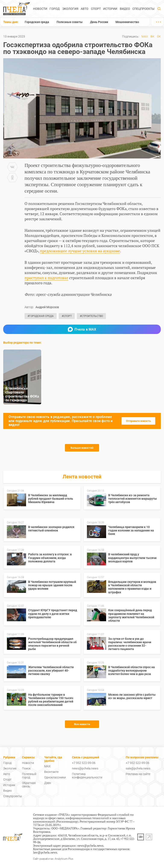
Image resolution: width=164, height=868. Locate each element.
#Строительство (91, 316)
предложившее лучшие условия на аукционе (80, 251)
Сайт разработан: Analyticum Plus (53, 859)
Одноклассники (55, 777)
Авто (85, 9)
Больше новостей (82, 448)
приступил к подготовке (46, 278)
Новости (40, 9)
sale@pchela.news (138, 768)
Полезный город (29, 776)
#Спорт (67, 316)
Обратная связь (29, 785)
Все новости (82, 724)
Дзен (48, 783)
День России (99, 22)
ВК (152, 36)
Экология (70, 9)
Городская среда (37, 22)
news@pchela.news (85, 768)
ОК (159, 36)
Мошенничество (127, 22)
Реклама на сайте (138, 774)
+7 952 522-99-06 (84, 763)
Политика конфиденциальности (87, 776)
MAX (145, 36)
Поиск (26, 768)
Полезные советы (70, 22)
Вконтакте (51, 772)
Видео (125, 9)
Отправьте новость (138, 421)
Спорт (96, 9)
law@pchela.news (45, 852)
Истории (110, 9)
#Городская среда (41, 316)
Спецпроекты (143, 9)
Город (55, 9)
